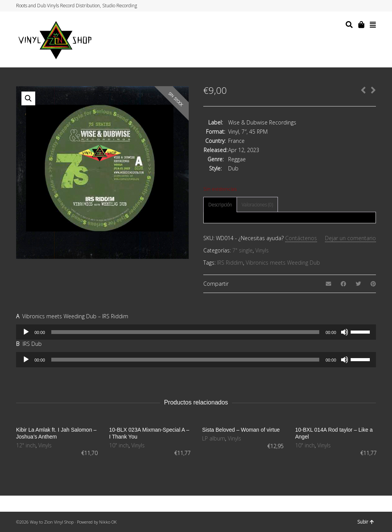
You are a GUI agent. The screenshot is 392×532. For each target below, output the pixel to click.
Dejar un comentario (350, 238)
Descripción (220, 205)
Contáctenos (301, 238)
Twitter (346, 6)
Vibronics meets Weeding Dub (283, 263)
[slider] (185, 332)
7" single (243, 250)
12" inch (26, 445)
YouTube (368, 6)
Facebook (353, 6)
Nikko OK (108, 522)
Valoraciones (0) (257, 205)
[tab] (220, 205)
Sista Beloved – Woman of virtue (241, 430)
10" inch (119, 445)
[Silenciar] (345, 332)
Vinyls (262, 250)
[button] (28, 98)
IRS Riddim (230, 263)
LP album (214, 438)
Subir (366, 522)
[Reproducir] (26, 332)
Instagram (361, 6)
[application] (196, 332)
